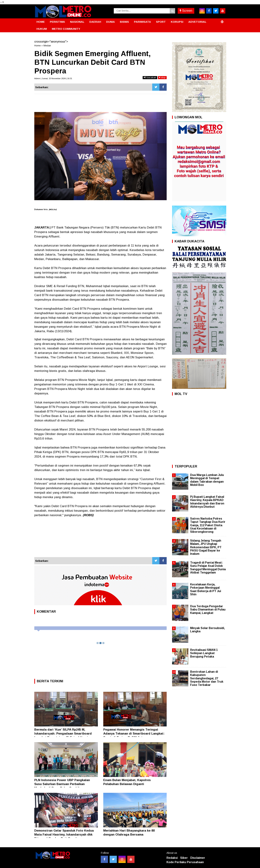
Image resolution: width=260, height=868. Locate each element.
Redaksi (172, 858)
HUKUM (42, 29)
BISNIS (124, 22)
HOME (41, 22)
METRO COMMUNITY (66, 29)
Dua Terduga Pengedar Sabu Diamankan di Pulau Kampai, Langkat (208, 609)
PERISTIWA (57, 22)
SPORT (161, 22)
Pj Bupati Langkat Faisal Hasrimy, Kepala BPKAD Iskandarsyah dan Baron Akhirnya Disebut (207, 502)
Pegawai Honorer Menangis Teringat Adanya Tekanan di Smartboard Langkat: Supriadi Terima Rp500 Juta (134, 734)
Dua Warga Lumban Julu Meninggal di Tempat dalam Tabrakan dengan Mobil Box (207, 480)
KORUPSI (177, 22)
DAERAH (95, 22)
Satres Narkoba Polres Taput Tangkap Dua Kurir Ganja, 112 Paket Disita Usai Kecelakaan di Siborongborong (208, 525)
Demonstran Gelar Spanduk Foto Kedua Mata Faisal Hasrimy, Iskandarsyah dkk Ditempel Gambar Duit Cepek (64, 835)
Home (37, 46)
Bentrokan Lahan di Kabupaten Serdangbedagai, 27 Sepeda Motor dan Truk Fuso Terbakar (207, 678)
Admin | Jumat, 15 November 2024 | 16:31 (53, 78)
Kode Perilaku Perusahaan (185, 862)
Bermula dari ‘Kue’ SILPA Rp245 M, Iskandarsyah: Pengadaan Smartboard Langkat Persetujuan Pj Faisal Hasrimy (63, 734)
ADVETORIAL (197, 22)
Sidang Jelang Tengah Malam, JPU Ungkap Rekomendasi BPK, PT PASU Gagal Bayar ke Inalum (206, 547)
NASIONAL (77, 22)
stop (162, 77)
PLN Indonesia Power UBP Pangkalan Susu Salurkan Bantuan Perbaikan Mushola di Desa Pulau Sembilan (62, 784)
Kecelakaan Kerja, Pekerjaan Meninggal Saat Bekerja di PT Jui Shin (206, 589)
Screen (186, 11)
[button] (222, 20)
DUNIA (110, 22)
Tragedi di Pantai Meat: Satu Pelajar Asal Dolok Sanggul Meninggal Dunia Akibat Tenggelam (208, 568)
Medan (47, 46)
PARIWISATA (142, 22)
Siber (184, 858)
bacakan (150, 77)
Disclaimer (198, 858)
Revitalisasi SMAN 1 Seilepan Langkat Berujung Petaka (204, 653)
